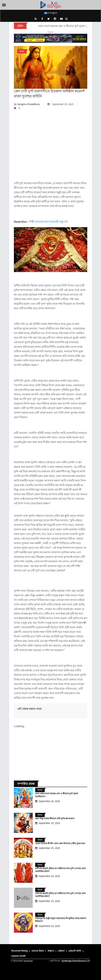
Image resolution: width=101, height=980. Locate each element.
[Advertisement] (51, 148)
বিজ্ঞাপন (51, 951)
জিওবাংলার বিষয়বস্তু (19, 951)
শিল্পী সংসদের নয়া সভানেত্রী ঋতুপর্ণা (48, 222)
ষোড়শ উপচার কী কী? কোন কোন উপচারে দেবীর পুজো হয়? (60, 843)
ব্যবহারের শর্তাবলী (18, 956)
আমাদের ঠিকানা (38, 951)
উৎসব (22, 51)
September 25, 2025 (60, 104)
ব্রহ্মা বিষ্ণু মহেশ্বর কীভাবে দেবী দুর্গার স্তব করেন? (55, 818)
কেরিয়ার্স (61, 951)
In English (51, 13)
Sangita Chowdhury (27, 104)
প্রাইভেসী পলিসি (75, 951)
